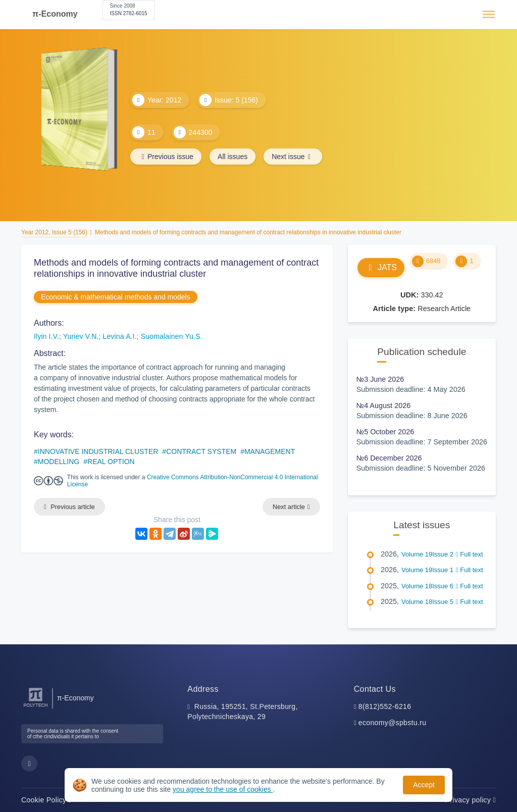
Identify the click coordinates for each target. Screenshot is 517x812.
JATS (381, 267)
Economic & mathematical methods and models (116, 297)
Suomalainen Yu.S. (172, 336)
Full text (470, 554)
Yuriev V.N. (81, 336)
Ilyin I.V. (46, 336)
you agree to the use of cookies (223, 789)
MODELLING (59, 462)
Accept (424, 785)
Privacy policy (471, 800)
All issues (232, 157)
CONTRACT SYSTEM (201, 451)
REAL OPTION (111, 462)
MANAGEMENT (270, 451)
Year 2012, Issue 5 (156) (54, 232)
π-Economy (55, 14)
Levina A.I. (119, 336)
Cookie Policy (46, 800)
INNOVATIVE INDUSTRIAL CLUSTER (98, 451)
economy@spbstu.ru (393, 723)
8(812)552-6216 (385, 706)
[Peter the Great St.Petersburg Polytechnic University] (36, 707)
